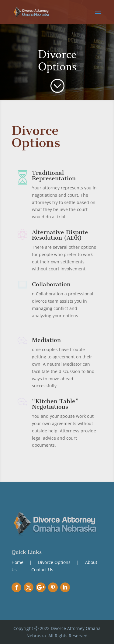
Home (18, 562)
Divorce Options (54, 562)
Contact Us (42, 570)
